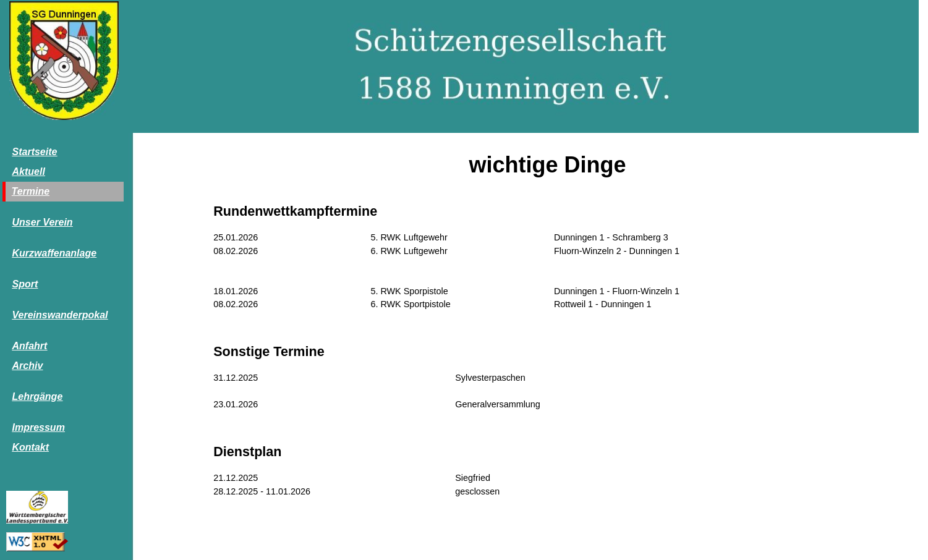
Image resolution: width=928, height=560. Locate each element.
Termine (31, 191)
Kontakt (31, 447)
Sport (25, 284)
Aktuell (29, 172)
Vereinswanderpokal (60, 315)
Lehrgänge (38, 397)
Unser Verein (43, 222)
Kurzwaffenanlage (55, 253)
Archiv (28, 366)
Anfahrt (30, 346)
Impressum (39, 427)
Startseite (35, 152)
